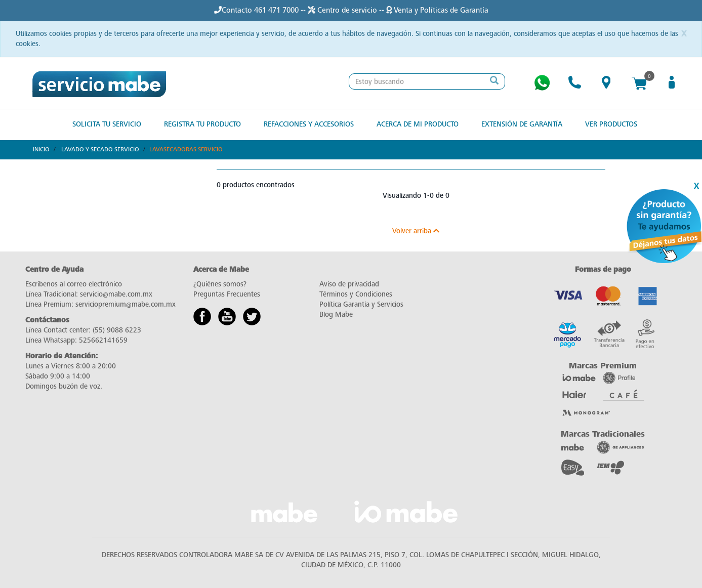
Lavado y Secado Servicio (100, 149)
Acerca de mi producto (418, 124)
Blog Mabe (336, 314)
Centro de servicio (343, 10)
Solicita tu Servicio (107, 124)
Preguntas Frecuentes (227, 294)
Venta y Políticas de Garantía (437, 10)
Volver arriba (416, 231)
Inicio (41, 149)
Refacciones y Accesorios (309, 124)
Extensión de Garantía (522, 124)
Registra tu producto (202, 124)
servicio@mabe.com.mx (116, 294)
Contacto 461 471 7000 (260, 10)
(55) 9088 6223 (117, 330)
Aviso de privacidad (349, 284)
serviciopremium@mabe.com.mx (126, 304)
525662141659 (103, 340)
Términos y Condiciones (356, 294)
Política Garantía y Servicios (361, 304)
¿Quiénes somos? (220, 284)
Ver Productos (611, 124)
